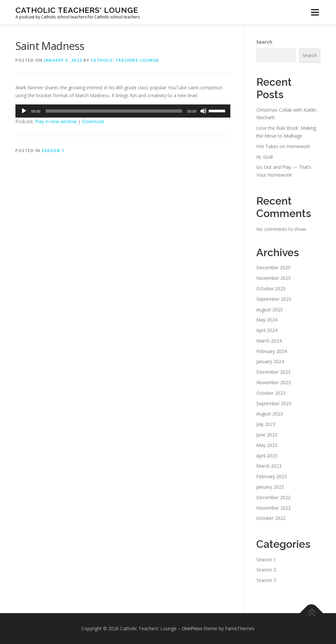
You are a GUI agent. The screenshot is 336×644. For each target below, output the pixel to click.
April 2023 (267, 456)
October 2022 (271, 518)
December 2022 (273, 497)
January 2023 (270, 487)
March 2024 (269, 341)
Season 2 (266, 570)
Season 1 (53, 151)
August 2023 (270, 414)
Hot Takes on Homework (283, 146)
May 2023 (267, 445)
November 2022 (273, 508)
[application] (123, 111)
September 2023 (274, 403)
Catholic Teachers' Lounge (77, 10)
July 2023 (266, 424)
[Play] (24, 111)
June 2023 (267, 435)
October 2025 (271, 289)
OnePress (192, 628)
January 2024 (270, 361)
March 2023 (269, 466)
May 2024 (267, 320)
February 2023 (272, 476)
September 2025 (274, 299)
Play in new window (56, 121)
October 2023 (271, 393)
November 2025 (273, 278)
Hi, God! (265, 157)
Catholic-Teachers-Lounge (125, 60)
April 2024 (267, 330)
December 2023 (273, 372)
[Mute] (203, 111)
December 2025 (273, 267)
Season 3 (266, 580)
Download (93, 121)
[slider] (114, 111)
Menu (315, 12)
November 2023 (273, 382)
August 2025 (270, 310)
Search (264, 42)
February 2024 (272, 351)
